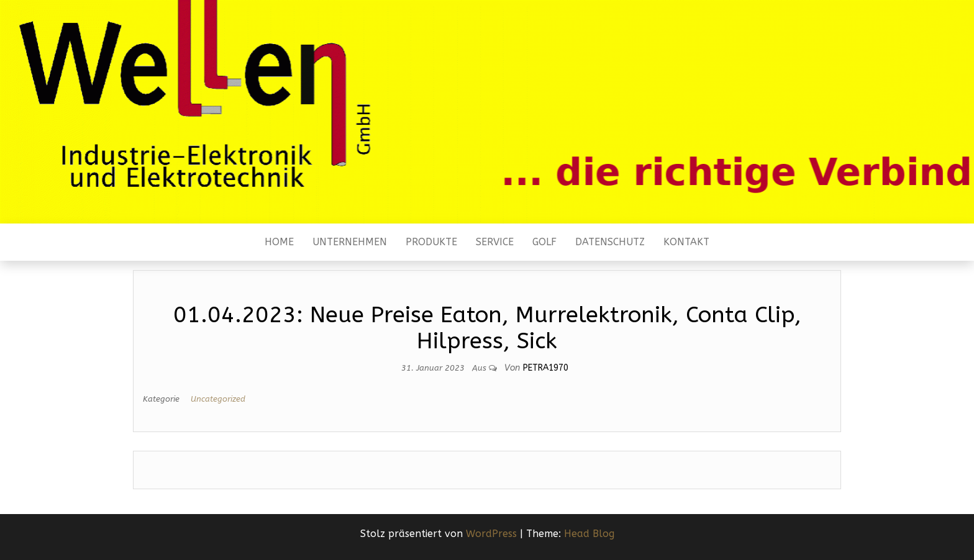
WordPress (491, 534)
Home (279, 242)
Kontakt (686, 242)
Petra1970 (546, 368)
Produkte (431, 242)
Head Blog (589, 534)
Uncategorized (218, 399)
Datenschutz (610, 242)
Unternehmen (350, 242)
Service (495, 242)
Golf (544, 242)
